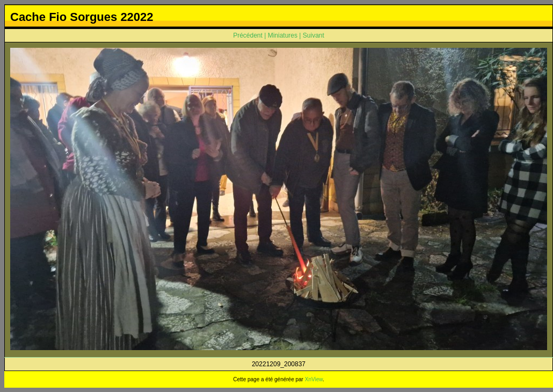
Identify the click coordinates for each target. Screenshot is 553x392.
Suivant (314, 35)
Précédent (248, 35)
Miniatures (283, 35)
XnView (314, 379)
